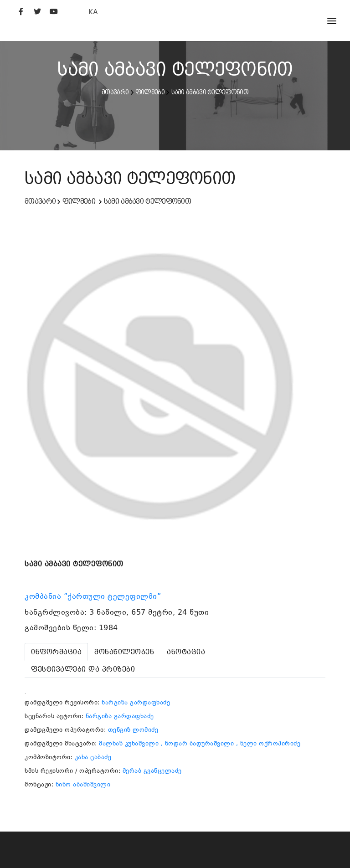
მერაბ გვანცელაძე (152, 771)
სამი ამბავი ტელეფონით (210, 92)
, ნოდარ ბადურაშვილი (198, 743)
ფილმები (150, 92)
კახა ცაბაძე (93, 757)
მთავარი (115, 92)
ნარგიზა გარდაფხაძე (136, 702)
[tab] (56, 652)
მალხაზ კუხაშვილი (129, 743)
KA (93, 12)
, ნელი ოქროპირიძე (268, 743)
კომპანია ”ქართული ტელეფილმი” (94, 596)
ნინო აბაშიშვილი (83, 784)
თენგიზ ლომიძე (133, 730)
